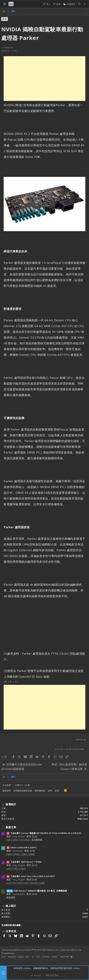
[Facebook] (3, 961)
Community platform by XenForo (30, 950)
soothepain (7, 47)
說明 (50, 791)
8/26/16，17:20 (9, 51)
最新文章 (11, 827)
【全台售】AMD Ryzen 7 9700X (24, 862)
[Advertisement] (44, 79)
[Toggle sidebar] (85, 4)
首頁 (57, 791)
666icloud (83, 819)
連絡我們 (6, 791)
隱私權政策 (40, 791)
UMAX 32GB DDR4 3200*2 (21, 848)
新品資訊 (11, 897)
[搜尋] (79, 4)
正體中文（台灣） (23, 785)
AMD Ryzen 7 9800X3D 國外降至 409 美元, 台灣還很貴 (37, 891)
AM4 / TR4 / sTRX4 (16, 869)
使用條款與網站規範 (23, 791)
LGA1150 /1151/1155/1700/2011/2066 (25, 883)
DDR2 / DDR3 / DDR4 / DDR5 (21, 854)
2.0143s (46, 957)
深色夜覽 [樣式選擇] (7, 785)
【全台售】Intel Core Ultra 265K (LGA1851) (31, 876)
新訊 (5, 19)
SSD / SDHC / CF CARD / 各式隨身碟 (24, 840)
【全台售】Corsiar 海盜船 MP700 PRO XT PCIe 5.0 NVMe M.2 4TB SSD (44, 833)
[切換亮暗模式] (69, 4)
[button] (5, 4)
